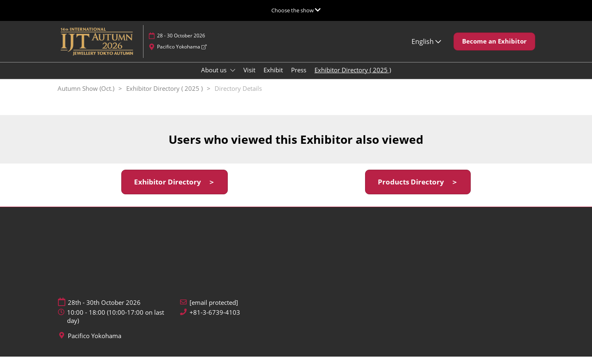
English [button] (426, 49)
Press (299, 78)
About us (215, 78)
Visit (249, 78)
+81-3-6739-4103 (215, 320)
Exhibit (273, 78)
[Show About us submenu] (233, 78)
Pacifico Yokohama (182, 54)
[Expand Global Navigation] (296, 10)
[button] (494, 49)
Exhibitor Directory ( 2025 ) (353, 78)
